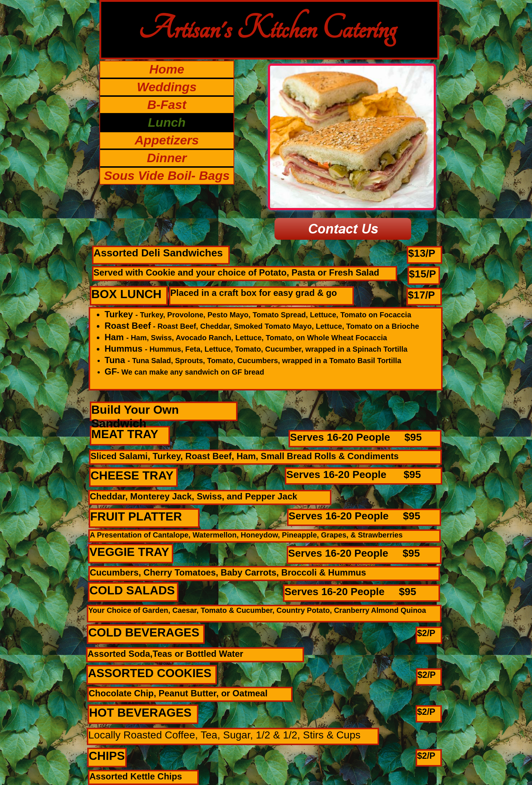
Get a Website (315, 564)
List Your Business (357, 564)
